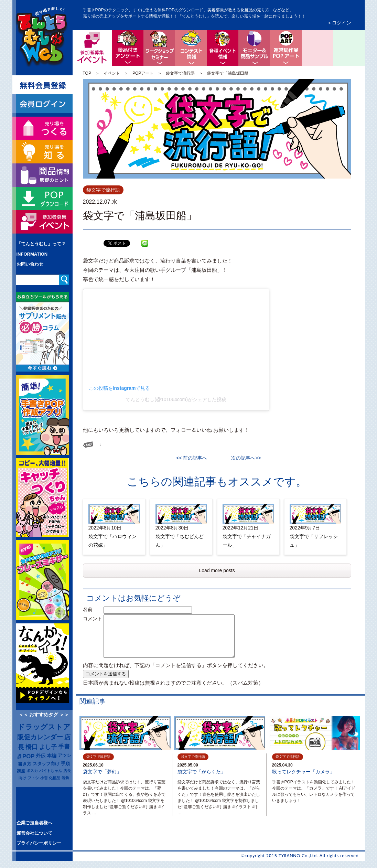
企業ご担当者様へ (34, 823)
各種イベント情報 (223, 48)
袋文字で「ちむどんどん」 (180, 541)
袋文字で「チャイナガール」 (247, 541)
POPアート (143, 73)
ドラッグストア (44, 727)
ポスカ (32, 771)
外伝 (41, 756)
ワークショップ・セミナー (159, 48)
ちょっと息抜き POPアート (286, 48)
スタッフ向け (46, 764)
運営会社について (34, 833)
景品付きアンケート (128, 48)
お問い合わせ (30, 264)
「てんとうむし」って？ (41, 244)
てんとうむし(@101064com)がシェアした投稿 (176, 399)
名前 (93, 609)
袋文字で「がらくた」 (202, 772)
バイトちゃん (51, 771)
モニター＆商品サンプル (254, 48)
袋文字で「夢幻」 (102, 772)
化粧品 (55, 778)
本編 (52, 756)
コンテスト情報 (191, 48)
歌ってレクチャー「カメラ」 (303, 772)
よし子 (48, 747)
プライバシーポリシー (39, 843)
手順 (65, 764)
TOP (87, 73)
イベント (112, 73)
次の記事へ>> (244, 458)
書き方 (25, 764)
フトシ (33, 778)
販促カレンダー (40, 737)
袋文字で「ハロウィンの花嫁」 (112, 541)
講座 (21, 771)
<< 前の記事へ (194, 458)
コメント (93, 619)
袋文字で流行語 (180, 73)
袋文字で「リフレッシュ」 (314, 541)
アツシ (64, 755)
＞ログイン (339, 23)
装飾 (65, 778)
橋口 (32, 747)
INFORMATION (32, 254)
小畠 (44, 778)
